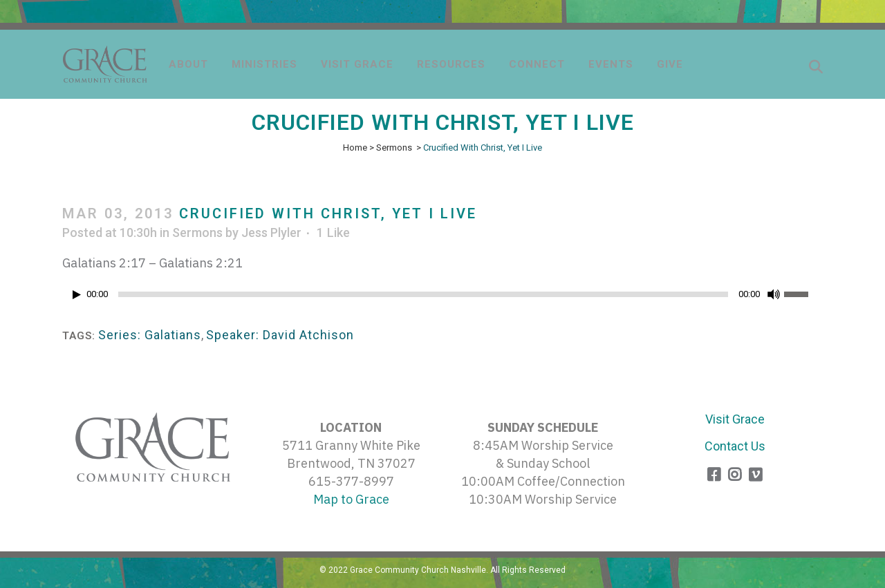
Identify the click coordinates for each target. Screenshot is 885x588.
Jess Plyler (271, 233)
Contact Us (735, 446)
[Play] (77, 295)
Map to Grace (351, 499)
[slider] (423, 294)
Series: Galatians (150, 335)
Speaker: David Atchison (280, 335)
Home (355, 148)
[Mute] (774, 294)
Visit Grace (735, 419)
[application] (442, 298)
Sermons (394, 148)
